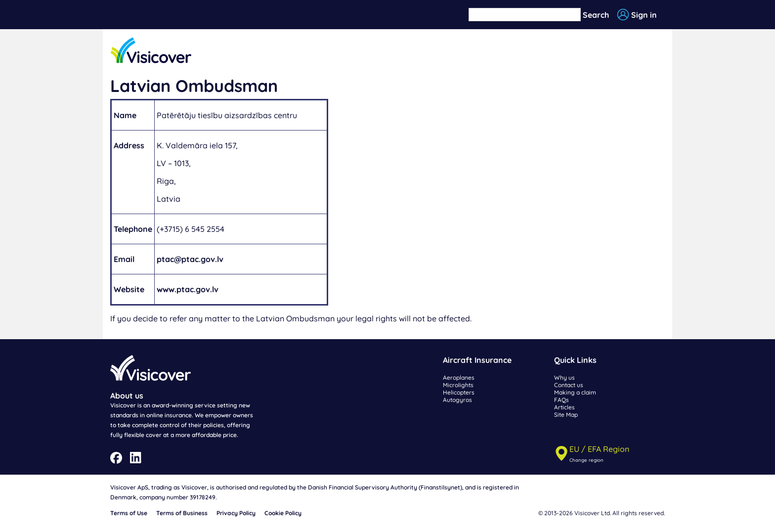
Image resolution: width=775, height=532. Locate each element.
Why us (564, 377)
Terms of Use (129, 513)
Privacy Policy (236, 513)
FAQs (561, 400)
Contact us (569, 385)
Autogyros (457, 400)
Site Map (566, 415)
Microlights (458, 385)
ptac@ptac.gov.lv (190, 259)
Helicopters (459, 392)
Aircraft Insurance (477, 360)
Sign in (644, 15)
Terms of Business (182, 513)
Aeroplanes (459, 377)
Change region (586, 460)
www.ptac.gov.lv (188, 289)
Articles (564, 407)
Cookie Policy (283, 513)
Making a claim (575, 392)
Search (596, 15)
